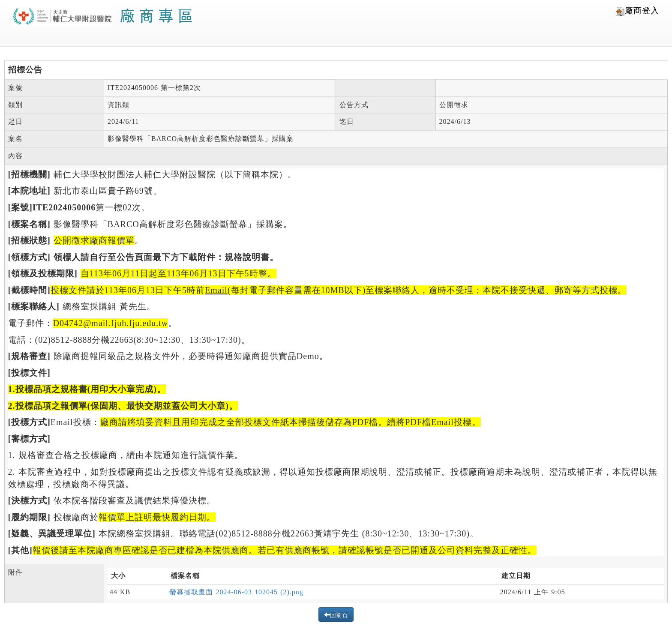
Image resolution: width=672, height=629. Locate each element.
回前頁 (339, 614)
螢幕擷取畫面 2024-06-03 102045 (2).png (236, 592)
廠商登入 (637, 11)
